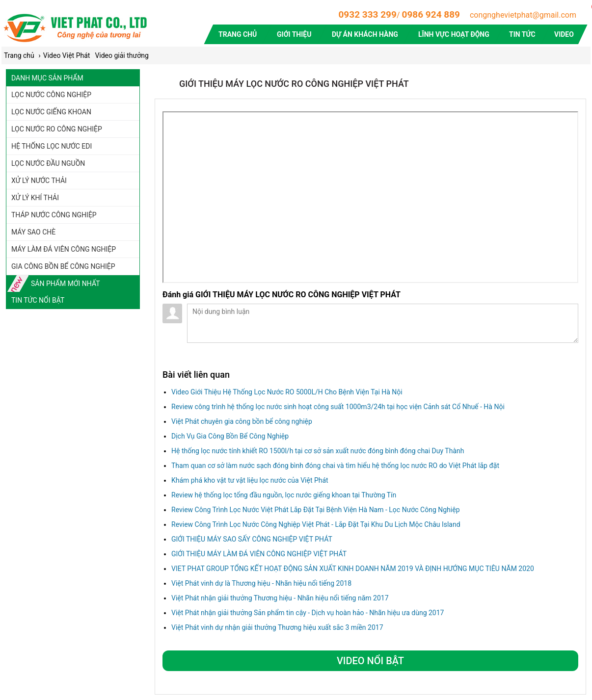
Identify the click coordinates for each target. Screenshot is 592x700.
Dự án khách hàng (365, 34)
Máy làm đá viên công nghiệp (64, 249)
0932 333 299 (367, 14)
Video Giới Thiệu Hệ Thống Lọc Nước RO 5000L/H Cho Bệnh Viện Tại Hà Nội (287, 392)
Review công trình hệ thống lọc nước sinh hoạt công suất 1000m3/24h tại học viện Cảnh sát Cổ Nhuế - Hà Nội (338, 407)
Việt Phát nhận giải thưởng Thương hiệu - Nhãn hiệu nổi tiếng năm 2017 (280, 598)
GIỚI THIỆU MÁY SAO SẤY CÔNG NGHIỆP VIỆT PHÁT (252, 539)
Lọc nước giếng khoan (51, 112)
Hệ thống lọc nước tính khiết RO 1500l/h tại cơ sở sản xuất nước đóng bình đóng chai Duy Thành (318, 451)
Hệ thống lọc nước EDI (52, 146)
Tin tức (523, 34)
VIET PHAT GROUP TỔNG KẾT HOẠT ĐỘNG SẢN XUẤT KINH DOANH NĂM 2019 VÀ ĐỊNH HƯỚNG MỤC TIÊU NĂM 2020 (353, 569)
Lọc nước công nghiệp (51, 95)
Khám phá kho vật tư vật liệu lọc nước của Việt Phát (250, 480)
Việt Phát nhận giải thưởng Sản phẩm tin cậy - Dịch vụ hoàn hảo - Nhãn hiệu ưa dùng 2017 (308, 613)
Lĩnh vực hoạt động (454, 34)
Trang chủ (238, 34)
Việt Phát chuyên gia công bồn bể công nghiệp (242, 421)
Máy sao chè (33, 232)
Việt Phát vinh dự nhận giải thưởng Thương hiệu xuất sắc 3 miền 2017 (277, 627)
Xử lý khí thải (35, 198)
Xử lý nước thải (39, 181)
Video (564, 34)
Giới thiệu (294, 34)
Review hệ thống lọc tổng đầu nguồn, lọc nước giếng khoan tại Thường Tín (284, 495)
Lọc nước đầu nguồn (48, 163)
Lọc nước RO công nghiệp (57, 129)
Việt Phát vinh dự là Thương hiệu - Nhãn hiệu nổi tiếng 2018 (261, 583)
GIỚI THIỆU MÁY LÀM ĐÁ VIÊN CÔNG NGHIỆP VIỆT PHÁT (259, 554)
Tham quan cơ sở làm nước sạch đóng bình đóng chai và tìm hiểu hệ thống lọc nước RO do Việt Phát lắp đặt (335, 466)
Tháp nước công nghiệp (54, 215)
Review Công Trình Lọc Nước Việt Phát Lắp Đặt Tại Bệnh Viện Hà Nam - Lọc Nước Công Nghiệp (316, 510)
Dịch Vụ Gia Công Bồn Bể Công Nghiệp (230, 436)
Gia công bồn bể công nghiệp (63, 266)
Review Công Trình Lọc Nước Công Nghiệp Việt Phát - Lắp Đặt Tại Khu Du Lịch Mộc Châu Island (316, 524)
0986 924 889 (431, 14)
